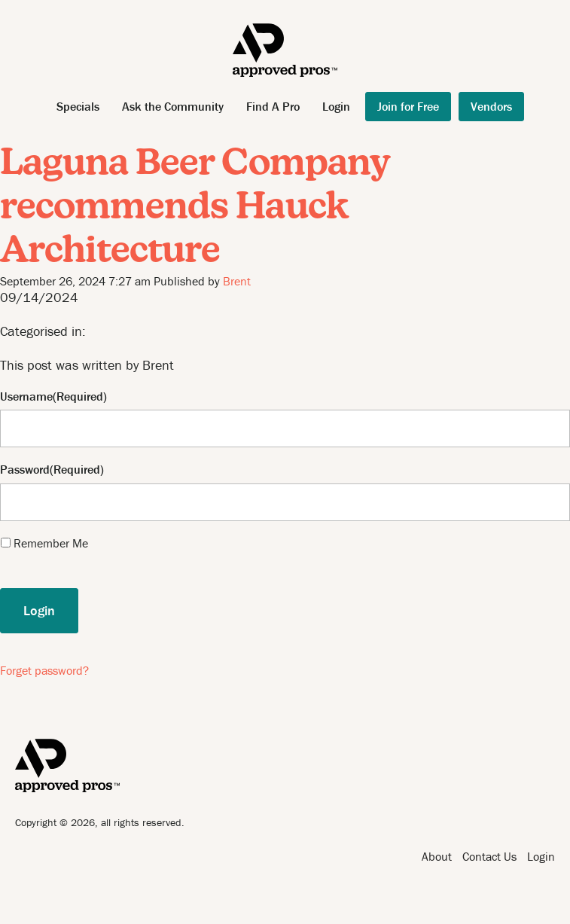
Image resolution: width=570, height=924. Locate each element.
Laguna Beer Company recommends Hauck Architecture (195, 208)
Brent (237, 281)
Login (336, 106)
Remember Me (51, 543)
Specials (78, 106)
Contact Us (489, 856)
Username (26, 396)
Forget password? (44, 670)
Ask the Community (173, 106)
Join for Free (408, 106)
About (437, 856)
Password (25, 470)
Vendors (491, 106)
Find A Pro (273, 106)
